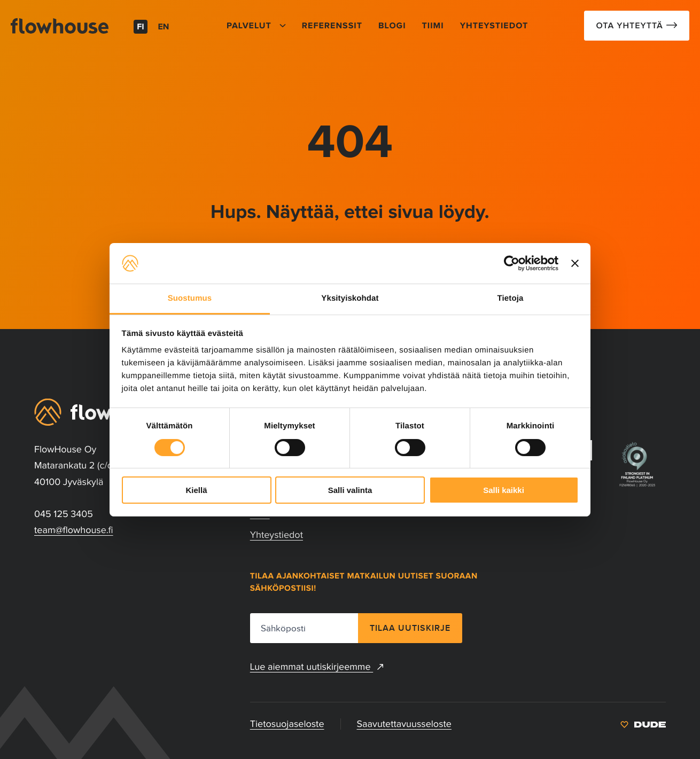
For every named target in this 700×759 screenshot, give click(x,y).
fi (141, 27)
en (164, 27)
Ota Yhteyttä (631, 26)
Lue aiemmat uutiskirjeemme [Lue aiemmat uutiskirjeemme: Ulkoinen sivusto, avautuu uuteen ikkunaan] (317, 667)
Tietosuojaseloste (287, 724)
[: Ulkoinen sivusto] (643, 724)
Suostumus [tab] (190, 298)
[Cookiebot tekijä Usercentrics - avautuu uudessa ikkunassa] (512, 263)
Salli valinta (350, 490)
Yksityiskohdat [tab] (350, 298)
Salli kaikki (504, 490)
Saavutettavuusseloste (404, 724)
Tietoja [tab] (511, 298)
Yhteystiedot (277, 535)
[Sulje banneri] (575, 263)
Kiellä (196, 490)
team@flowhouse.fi (74, 530)
